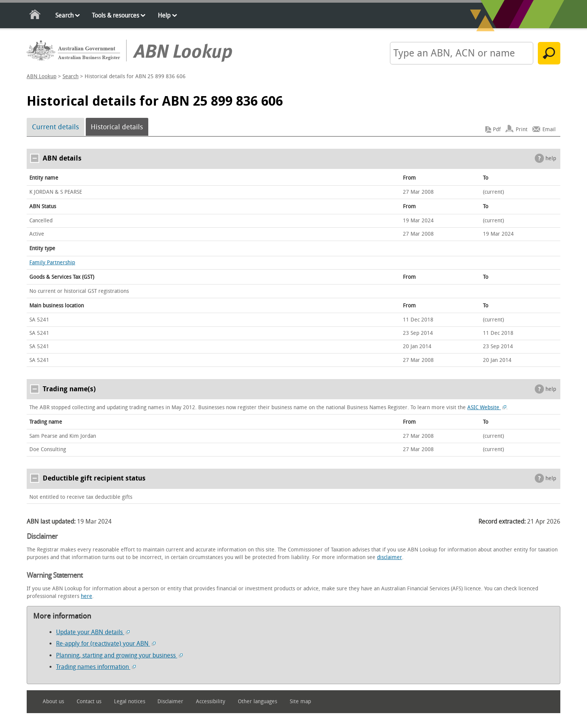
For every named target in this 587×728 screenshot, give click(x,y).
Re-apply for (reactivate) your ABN (106, 644)
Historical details (117, 127)
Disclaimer (170, 701)
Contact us (89, 701)
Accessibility (211, 701)
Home (35, 16)
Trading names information (96, 667)
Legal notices (130, 701)
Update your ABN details (93, 632)
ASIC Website (487, 407)
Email (549, 129)
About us (53, 701)
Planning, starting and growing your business (119, 655)
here (87, 596)
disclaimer (390, 557)
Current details (55, 127)
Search (64, 15)
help (551, 158)
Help (164, 15)
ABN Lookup (42, 76)
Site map (300, 701)
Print (522, 129)
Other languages (257, 701)
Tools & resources (115, 15)
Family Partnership (52, 263)
